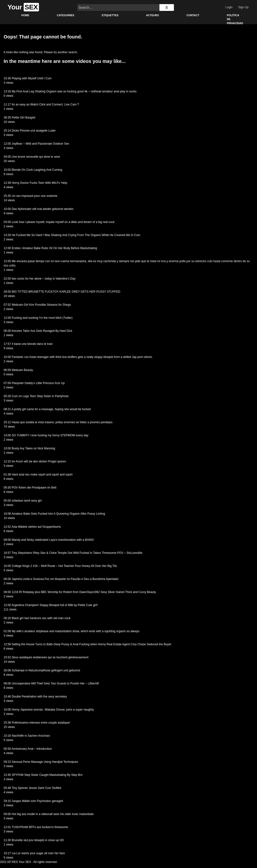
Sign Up (243, 7)
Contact (193, 15)
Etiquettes (110, 15)
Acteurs (152, 15)
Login (229, 7)
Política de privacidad (235, 19)
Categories (66, 15)
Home (25, 15)
